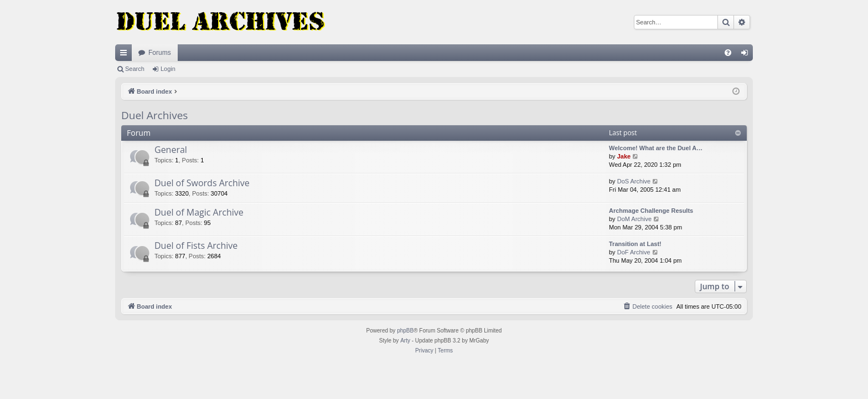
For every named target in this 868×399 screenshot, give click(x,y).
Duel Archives (154, 115)
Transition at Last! (635, 244)
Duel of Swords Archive (202, 183)
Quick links (126, 55)
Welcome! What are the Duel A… (656, 148)
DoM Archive (634, 219)
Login (168, 69)
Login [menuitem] (747, 55)
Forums (160, 53)
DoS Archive (634, 181)
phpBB (405, 331)
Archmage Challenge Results (651, 211)
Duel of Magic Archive (199, 212)
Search (135, 69)
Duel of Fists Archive (196, 245)
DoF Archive (634, 252)
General (171, 150)
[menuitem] (728, 53)
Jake (624, 156)
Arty (405, 341)
